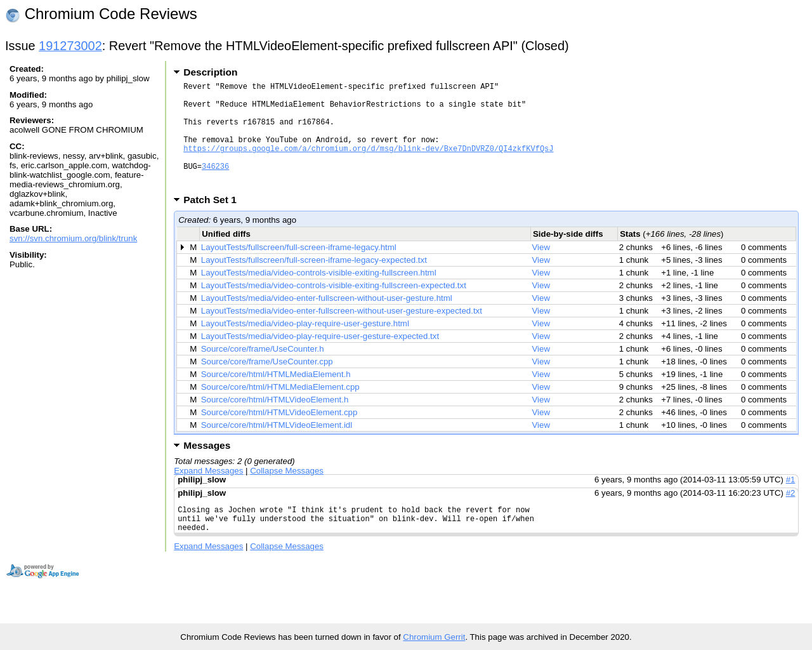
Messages (207, 468)
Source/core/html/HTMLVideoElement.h (275, 422)
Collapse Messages (287, 494)
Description (210, 72)
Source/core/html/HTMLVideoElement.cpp (279, 435)
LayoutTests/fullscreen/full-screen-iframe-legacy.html (299, 270)
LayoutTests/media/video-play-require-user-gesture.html (305, 346)
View (541, 270)
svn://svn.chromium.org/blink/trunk (73, 238)
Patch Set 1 (214, 222)
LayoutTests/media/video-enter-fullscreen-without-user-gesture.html (327, 321)
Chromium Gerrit (434, 637)
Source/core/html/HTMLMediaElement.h (276, 397)
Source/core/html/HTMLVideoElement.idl (277, 448)
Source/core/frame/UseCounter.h (263, 372)
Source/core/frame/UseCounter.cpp (267, 384)
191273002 (70, 46)
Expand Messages (208, 494)
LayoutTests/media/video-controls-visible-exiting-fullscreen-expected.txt (334, 308)
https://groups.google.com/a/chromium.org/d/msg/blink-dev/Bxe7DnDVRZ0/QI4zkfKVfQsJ (368, 163)
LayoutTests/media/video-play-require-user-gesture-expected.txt (320, 359)
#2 (791, 516)
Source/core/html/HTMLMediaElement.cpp (280, 410)
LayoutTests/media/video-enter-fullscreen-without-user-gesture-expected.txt (342, 334)
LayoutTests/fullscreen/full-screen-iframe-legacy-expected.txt (314, 283)
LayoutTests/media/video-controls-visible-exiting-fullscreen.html (319, 295)
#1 (791, 502)
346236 (215, 185)
